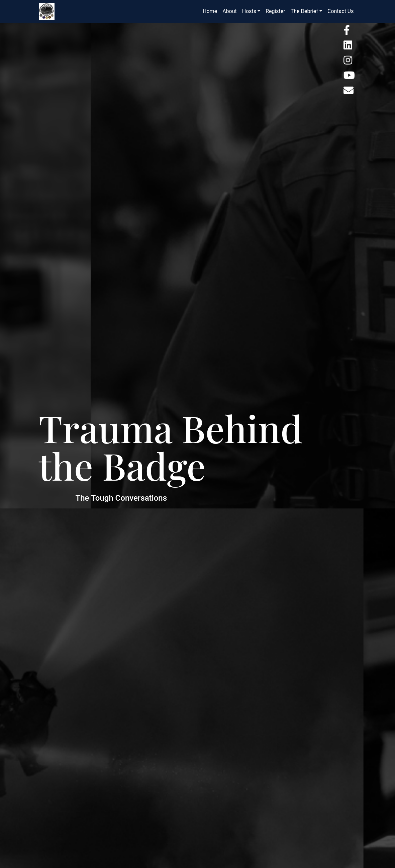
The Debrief (304, 11)
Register (275, 11)
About (230, 11)
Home (210, 11)
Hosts (249, 11)
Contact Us (341, 11)
